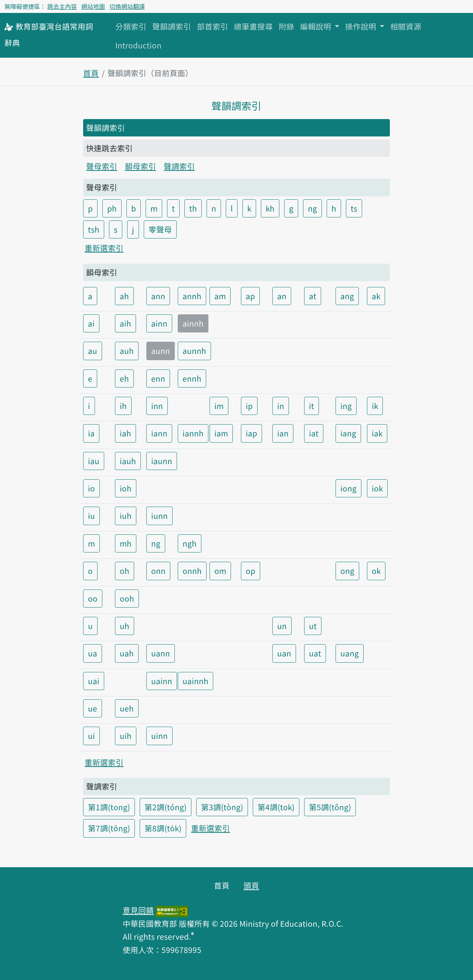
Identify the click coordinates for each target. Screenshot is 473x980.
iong (348, 488)
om (220, 571)
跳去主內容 (62, 6)
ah (124, 296)
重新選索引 (104, 248)
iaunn (162, 461)
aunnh (194, 351)
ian (283, 433)
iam (221, 433)
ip (249, 406)
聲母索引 (102, 166)
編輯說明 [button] (317, 26)
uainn (162, 681)
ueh (127, 708)
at (313, 296)
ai (91, 323)
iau (94, 461)
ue (93, 708)
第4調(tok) (276, 807)
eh (124, 378)
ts (354, 208)
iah (125, 433)
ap (250, 296)
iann (159, 433)
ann (158, 296)
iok (377, 488)
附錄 (286, 26)
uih (126, 736)
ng (312, 208)
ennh (192, 378)
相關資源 (406, 26)
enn (158, 378)
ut (313, 626)
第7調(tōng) (109, 828)
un (282, 626)
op (251, 571)
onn (158, 571)
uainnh (195, 681)
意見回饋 (138, 910)
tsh (94, 229)
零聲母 (160, 229)
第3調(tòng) (222, 807)
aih (125, 323)
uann (161, 653)
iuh (126, 516)
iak (377, 433)
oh (125, 571)
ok (376, 571)
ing (346, 406)
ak (376, 296)
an (282, 296)
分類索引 (131, 26)
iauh (128, 461)
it (312, 406)
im (219, 406)
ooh (127, 598)
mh (126, 543)
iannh (193, 433)
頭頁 (251, 885)
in (281, 406)
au (93, 351)
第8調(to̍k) (163, 828)
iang (348, 433)
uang (350, 653)
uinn (159, 736)
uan (284, 653)
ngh (190, 543)
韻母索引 (140, 166)
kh (270, 208)
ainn (159, 323)
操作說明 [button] (362, 26)
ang (347, 296)
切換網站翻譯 (127, 6)
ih (123, 406)
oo (93, 598)
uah (127, 653)
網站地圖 (93, 6)
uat (315, 653)
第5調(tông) (330, 807)
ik (375, 406)
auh (127, 351)
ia (91, 433)
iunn (159, 516)
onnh (192, 571)
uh (125, 626)
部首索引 (212, 26)
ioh (126, 488)
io (91, 488)
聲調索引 (179, 166)
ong (347, 571)
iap (251, 433)
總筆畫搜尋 (253, 26)
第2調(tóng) (166, 807)
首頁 (91, 73)
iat (314, 433)
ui (91, 736)
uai (94, 681)
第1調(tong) (109, 807)
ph (112, 208)
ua (93, 653)
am (220, 296)
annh (192, 296)
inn (157, 406)
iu (91, 516)
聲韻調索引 (172, 26)
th (193, 208)
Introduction (138, 45)
